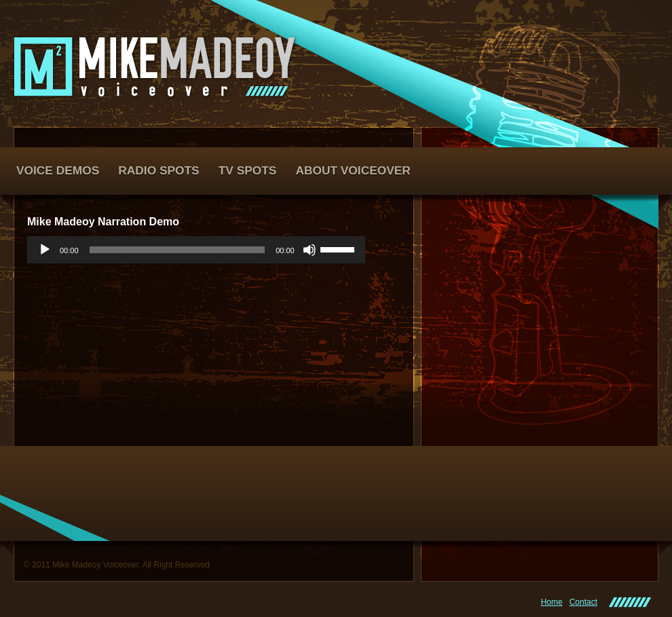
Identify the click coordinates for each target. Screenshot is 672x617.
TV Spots (248, 170)
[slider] (178, 250)
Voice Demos (58, 170)
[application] (196, 250)
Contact (583, 602)
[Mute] (310, 250)
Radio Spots (158, 170)
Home (552, 602)
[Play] (45, 250)
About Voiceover (353, 170)
